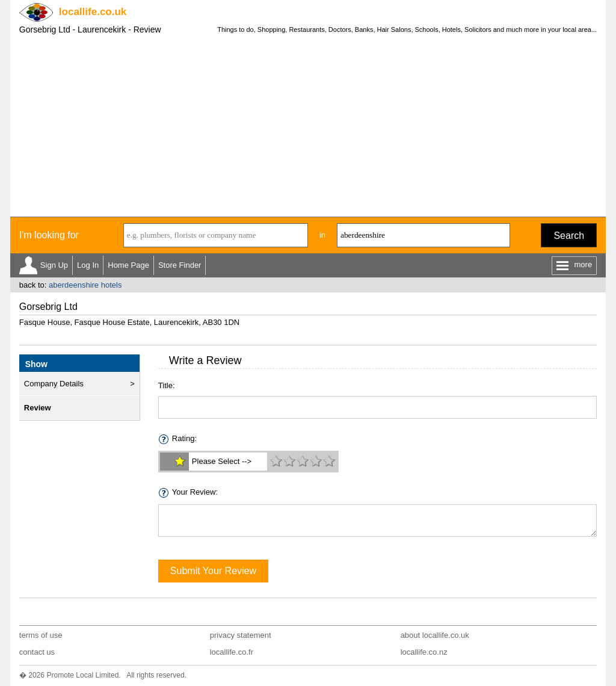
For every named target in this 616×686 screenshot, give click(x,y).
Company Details (54, 384)
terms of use (41, 635)
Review (38, 408)
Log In (88, 265)
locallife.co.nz (424, 652)
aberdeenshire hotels (85, 285)
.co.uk (93, 12)
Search (569, 236)
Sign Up (54, 265)
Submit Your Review (213, 571)
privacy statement (241, 635)
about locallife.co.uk (435, 635)
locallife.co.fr (232, 652)
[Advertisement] (308, 126)
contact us (37, 652)
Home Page (128, 265)
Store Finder (180, 265)
